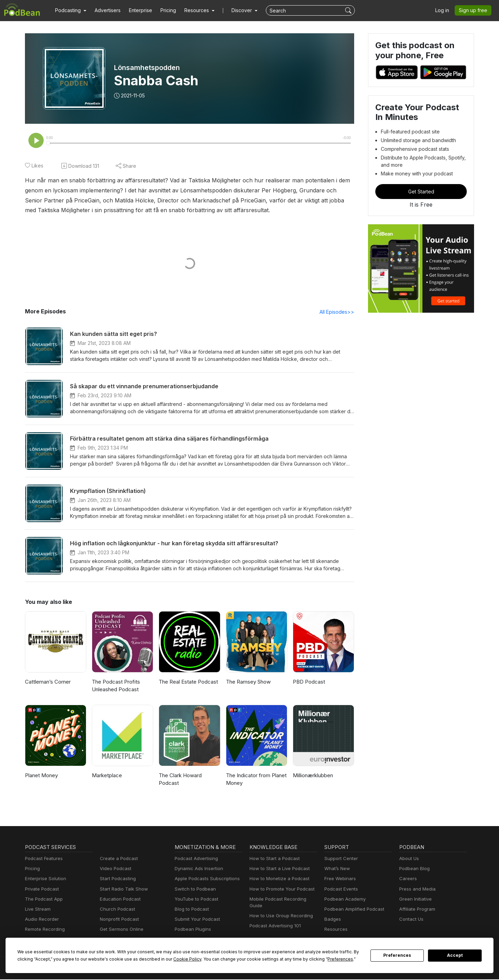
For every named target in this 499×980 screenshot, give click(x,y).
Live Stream (37, 910)
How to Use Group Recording (279, 910)
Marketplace (106, 776)
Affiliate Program (416, 910)
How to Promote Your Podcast (280, 890)
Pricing (163, 10)
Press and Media (416, 890)
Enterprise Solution (44, 879)
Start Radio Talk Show (122, 890)
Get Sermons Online (120, 930)
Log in (445, 10)
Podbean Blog (414, 869)
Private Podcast (41, 890)
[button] (70, 10)
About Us (409, 859)
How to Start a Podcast (273, 859)
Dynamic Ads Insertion (197, 869)
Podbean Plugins (192, 930)
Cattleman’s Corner (47, 682)
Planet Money (41, 776)
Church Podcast (116, 910)
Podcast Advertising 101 (274, 920)
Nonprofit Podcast (118, 920)
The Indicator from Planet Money (255, 780)
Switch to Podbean (194, 890)
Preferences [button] (275, 959)
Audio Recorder (41, 920)
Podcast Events (340, 890)
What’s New (336, 869)
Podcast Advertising (195, 859)
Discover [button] (235, 10)
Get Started (421, 191)
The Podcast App (42, 900)
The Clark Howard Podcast (180, 780)
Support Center (340, 859)
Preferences (397, 955)
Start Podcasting (117, 879)
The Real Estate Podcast (187, 682)
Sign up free (474, 10)
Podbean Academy (344, 900)
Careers (407, 879)
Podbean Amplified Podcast (352, 910)
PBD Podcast (308, 682)
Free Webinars (339, 879)
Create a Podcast (117, 859)
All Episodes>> (338, 312)
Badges (332, 920)
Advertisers (105, 10)
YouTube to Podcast (195, 900)
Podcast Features (43, 859)
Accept (455, 955)
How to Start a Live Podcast (278, 869)
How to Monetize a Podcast (277, 879)
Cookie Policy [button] (137, 959)
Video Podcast (115, 869)
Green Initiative (415, 900)
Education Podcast (119, 900)
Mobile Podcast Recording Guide (283, 900)
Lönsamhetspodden (147, 68)
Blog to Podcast (191, 910)
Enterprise (137, 10)
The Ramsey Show (248, 682)
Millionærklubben (312, 776)
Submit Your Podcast (196, 920)
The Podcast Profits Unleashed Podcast (115, 686)
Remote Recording (44, 930)
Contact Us (410, 920)
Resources (335, 930)
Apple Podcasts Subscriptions (205, 879)
